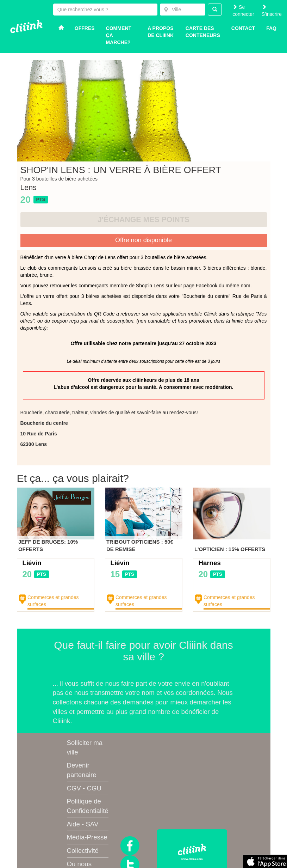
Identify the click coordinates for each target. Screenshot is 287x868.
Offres (85, 28)
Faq (271, 28)
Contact (243, 28)
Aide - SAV (83, 824)
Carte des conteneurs (203, 32)
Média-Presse (87, 837)
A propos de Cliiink (161, 32)
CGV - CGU (84, 788)
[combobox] (183, 10)
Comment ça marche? (119, 35)
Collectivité (83, 851)
